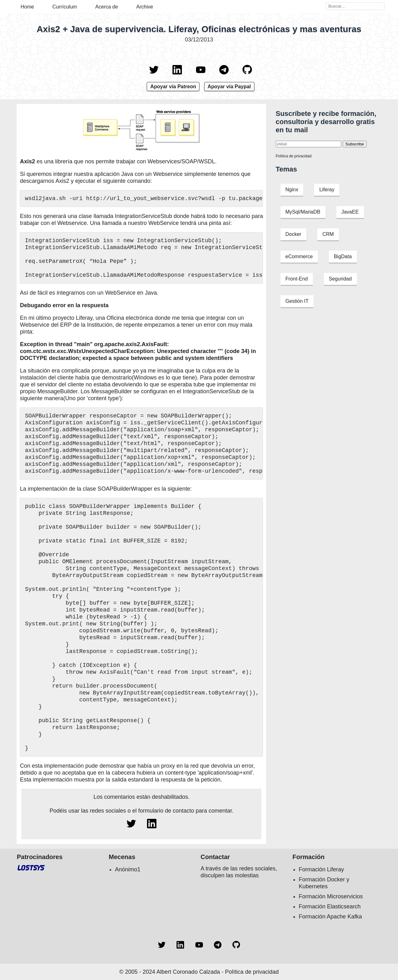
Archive (145, 7)
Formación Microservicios (331, 896)
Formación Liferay (321, 869)
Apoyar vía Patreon (173, 87)
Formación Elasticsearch (330, 906)
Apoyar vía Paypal (229, 87)
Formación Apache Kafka (330, 917)
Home (27, 7)
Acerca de (106, 7)
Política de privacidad (294, 156)
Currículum (65, 7)
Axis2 (27, 161)
